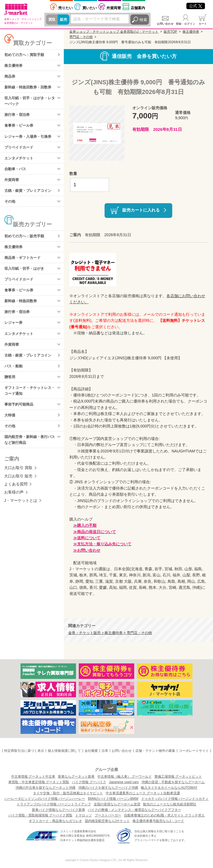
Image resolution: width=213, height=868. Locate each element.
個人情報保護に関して (64, 751)
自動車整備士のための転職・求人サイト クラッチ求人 (164, 815)
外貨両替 (114, 8)
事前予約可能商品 (20, 416)
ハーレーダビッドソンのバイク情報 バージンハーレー (45, 799)
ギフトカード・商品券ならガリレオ (55, 821)
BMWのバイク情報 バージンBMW (113, 799)
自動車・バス (16, 173)
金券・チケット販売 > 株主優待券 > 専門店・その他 (110, 633)
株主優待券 (14, 66)
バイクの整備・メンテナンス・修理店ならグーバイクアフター (135, 810)
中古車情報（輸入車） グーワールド (124, 777)
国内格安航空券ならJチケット (107, 821)
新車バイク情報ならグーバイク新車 (59, 810)
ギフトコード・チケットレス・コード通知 (28, 401)
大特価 (10, 427)
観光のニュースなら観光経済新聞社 (170, 804)
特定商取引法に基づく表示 (24, 751)
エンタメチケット (20, 162)
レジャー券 (14, 331)
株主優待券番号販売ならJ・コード (158, 821)
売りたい (65, 8)
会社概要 (91, 751)
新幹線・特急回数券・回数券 (30, 88)
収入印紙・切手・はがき (26, 275)
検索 (143, 20)
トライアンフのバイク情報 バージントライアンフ (54, 804)
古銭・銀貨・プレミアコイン (30, 195)
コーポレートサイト (194, 751)
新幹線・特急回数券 (22, 309)
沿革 (105, 751)
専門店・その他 (81, 37)
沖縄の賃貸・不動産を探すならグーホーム (173, 782)
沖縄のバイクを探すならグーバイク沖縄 (108, 788)
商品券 (10, 77)
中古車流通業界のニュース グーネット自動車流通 (143, 793)
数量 (73, 174)
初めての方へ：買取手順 (26, 55)
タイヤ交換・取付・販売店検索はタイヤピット (68, 793)
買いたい (90, 8)
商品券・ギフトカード (24, 264)
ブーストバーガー (108, 815)
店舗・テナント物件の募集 (155, 751)
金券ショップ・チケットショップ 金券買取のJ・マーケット (114, 32)
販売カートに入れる (141, 210)
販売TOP (170, 32)
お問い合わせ (165, 24)
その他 (10, 207)
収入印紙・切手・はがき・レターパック (30, 103)
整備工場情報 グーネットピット (178, 777)
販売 (64, 20)
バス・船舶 (14, 376)
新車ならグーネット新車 (76, 777)
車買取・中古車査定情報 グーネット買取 (39, 782)
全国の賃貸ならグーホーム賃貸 (117, 804)
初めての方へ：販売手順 (26, 242)
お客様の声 (14, 505)
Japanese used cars (124, 782)
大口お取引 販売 (18, 489)
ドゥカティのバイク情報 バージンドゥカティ (175, 799)
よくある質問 (16, 497)
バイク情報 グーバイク (89, 782)
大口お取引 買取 (18, 481)
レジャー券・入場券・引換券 (30, 139)
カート (203, 24)
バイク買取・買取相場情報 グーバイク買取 (40, 815)
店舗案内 (138, 8)
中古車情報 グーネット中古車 (33, 777)
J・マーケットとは (21, 514)
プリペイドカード (20, 151)
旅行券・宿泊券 (18, 117)
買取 (52, 20)
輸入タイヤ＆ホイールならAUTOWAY (169, 788)
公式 (196, 6)
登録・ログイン (186, 24)
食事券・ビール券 (20, 128)
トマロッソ (83, 815)
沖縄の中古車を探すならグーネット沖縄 (45, 788)
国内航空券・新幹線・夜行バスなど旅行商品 (30, 452)
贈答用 (10, 387)
